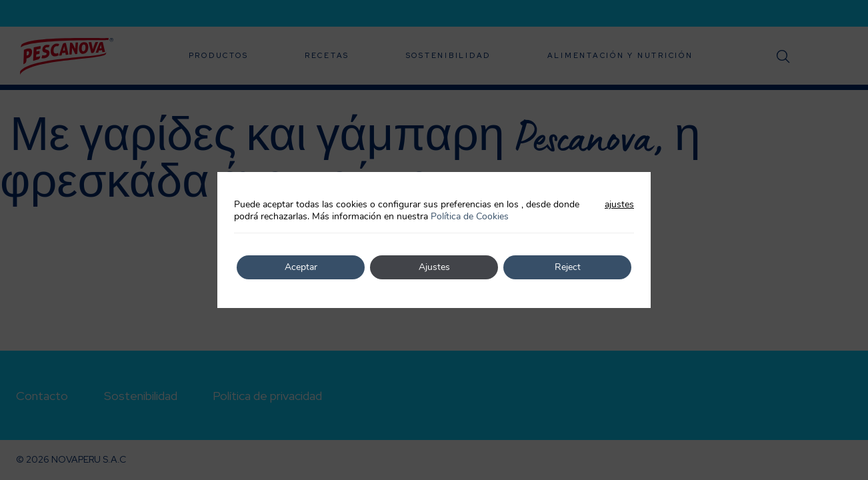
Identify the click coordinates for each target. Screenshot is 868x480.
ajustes (619, 205)
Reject (568, 267)
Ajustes (434, 267)
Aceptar (301, 267)
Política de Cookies (470, 216)
